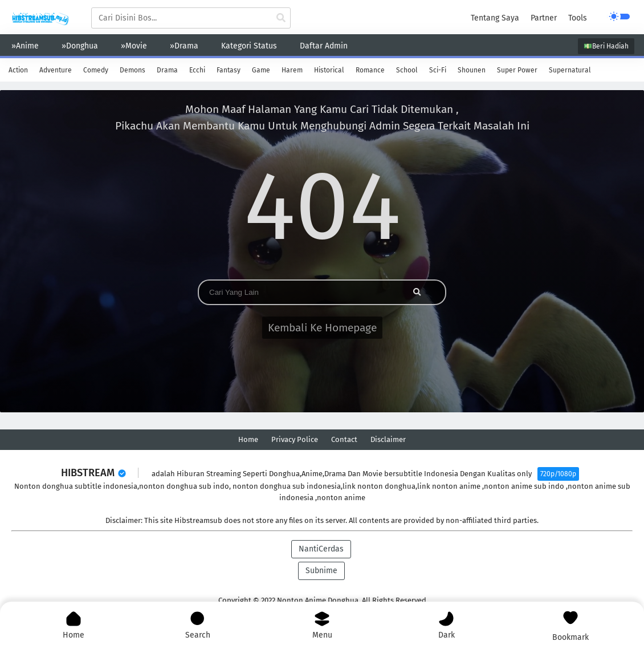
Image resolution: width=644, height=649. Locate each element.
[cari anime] (281, 18)
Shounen (472, 70)
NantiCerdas (321, 549)
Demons (133, 70)
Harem (292, 70)
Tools (578, 18)
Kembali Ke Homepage (322, 328)
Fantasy (229, 70)
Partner (544, 18)
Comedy (96, 70)
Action (18, 70)
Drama (167, 70)
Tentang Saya (495, 18)
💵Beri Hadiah (606, 46)
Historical (329, 70)
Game (261, 70)
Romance (370, 70)
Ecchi (197, 70)
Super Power (517, 70)
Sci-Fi (438, 70)
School (407, 70)
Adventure (56, 70)
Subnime (321, 571)
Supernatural (570, 70)
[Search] (297, 292)
